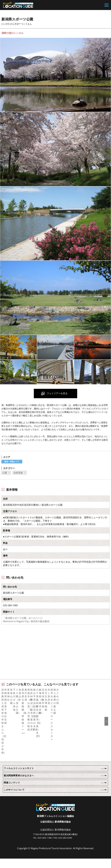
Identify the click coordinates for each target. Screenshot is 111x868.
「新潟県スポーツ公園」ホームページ (23, 618)
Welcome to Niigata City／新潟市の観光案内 (26, 621)
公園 (5, 473)
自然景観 (18, 473)
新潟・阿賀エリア (12, 462)
